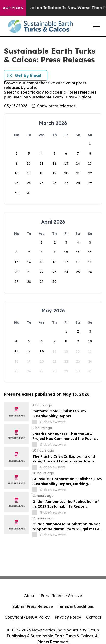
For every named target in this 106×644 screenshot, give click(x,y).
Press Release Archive (61, 596)
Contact (94, 617)
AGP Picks (13, 8)
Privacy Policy (68, 617)
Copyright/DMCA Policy (27, 617)
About (30, 596)
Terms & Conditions (76, 606)
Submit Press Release (33, 606)
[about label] (35, 422)
